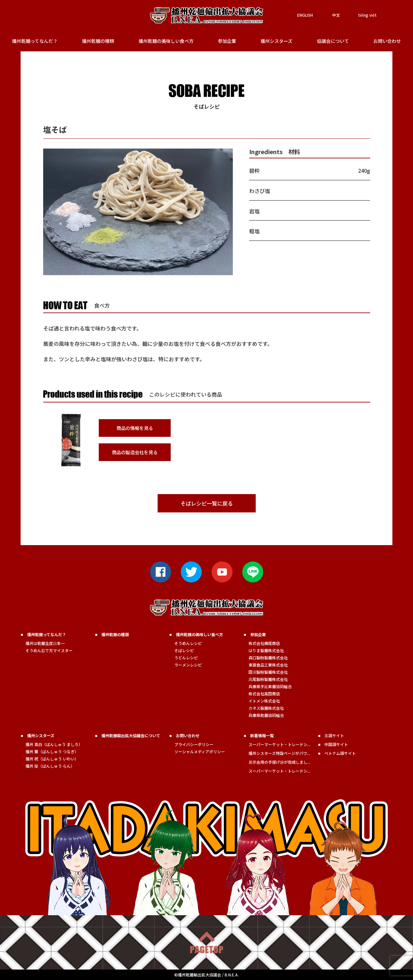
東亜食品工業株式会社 (268, 665)
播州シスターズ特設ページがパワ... (279, 753)
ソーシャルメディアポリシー (200, 751)
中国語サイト (336, 744)
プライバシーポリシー (194, 744)
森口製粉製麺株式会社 (268, 658)
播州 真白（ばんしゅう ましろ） (54, 744)
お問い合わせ (387, 41)
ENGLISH (305, 15)
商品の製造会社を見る (135, 452)
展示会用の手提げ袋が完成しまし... (279, 762)
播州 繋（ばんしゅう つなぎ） (52, 751)
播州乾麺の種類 (98, 41)
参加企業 (227, 41)
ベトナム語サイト (340, 753)
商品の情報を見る (135, 428)
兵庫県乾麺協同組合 (266, 715)
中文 (336, 15)
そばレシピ (184, 650)
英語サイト (334, 735)
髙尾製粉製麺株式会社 (268, 679)
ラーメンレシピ (188, 665)
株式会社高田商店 (264, 694)
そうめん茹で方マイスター (49, 650)
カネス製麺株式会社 (266, 708)
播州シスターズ (276, 41)
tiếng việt (367, 15)
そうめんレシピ (188, 643)
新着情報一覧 (262, 735)
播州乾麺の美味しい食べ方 (166, 41)
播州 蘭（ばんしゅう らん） (50, 766)
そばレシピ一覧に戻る (207, 503)
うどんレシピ (186, 658)
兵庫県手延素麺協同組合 (270, 686)
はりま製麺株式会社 (266, 650)
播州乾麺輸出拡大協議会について (131, 735)
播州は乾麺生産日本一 (45, 643)
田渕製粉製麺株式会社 (268, 672)
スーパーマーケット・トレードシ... (279, 744)
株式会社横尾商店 (264, 643)
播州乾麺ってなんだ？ (35, 41)
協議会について (333, 41)
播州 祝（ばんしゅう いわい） (52, 759)
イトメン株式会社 (264, 701)
